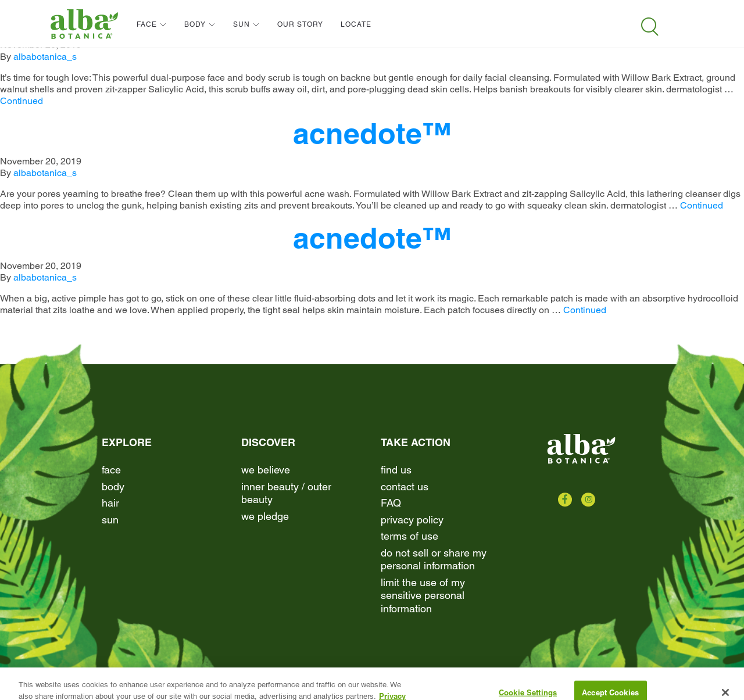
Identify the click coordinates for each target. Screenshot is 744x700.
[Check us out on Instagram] (588, 500)
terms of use (409, 536)
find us (396, 470)
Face (111, 470)
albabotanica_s (45, 57)
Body (113, 487)
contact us (405, 487)
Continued (22, 101)
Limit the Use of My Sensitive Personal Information (423, 595)
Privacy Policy (412, 520)
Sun (110, 520)
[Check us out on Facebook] (565, 500)
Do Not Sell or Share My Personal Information (434, 559)
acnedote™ (372, 133)
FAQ (391, 503)
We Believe (266, 470)
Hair (110, 503)
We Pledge (265, 516)
